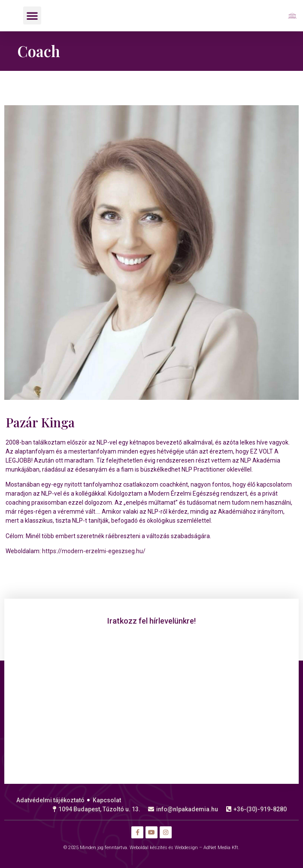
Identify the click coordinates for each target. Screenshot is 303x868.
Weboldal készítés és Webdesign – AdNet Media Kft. (185, 848)
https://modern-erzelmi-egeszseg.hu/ (93, 551)
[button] (32, 15)
